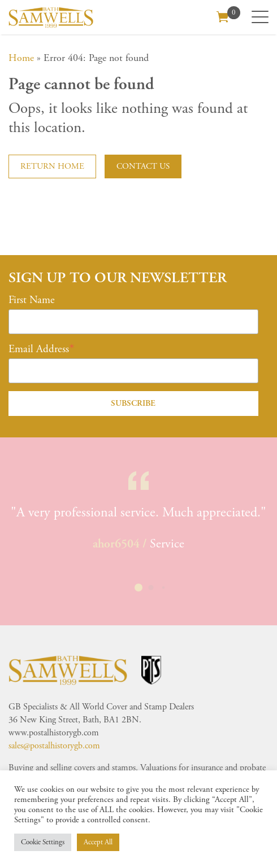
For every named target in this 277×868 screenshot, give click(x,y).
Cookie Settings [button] (43, 842)
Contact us (143, 166)
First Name (32, 300)
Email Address (39, 349)
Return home (52, 166)
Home (21, 58)
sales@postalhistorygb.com (54, 746)
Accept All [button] (98, 842)
